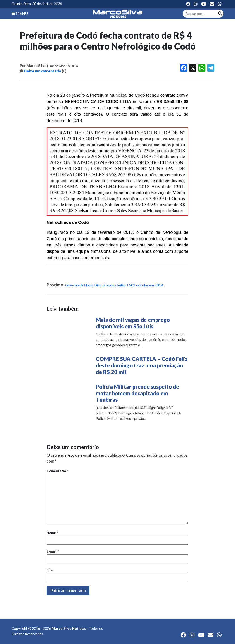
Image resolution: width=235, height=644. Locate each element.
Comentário (57, 471)
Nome (52, 533)
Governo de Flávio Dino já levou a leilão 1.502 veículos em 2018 (114, 285)
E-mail (53, 551)
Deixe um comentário (43, 71)
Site (50, 570)
